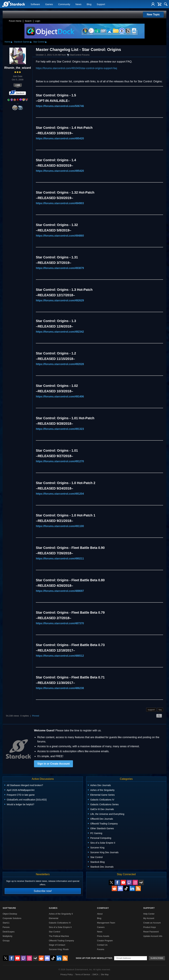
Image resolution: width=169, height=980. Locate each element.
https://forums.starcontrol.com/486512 (60, 656)
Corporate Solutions (12, 918)
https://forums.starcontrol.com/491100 (60, 526)
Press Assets (103, 936)
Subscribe (157, 958)
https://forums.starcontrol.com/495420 (60, 138)
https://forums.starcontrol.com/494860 (60, 236)
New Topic (153, 14)
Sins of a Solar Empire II (60, 927)
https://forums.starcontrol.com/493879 (60, 268)
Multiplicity (8, 936)
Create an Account (152, 923)
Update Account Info (153, 936)
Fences (6, 927)
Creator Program (105, 941)
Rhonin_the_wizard (18, 68)
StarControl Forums (78, 55)
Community (64, 4)
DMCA (95, 975)
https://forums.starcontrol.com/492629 (60, 300)
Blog (89, 4)
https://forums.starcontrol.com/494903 (60, 203)
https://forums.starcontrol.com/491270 (60, 461)
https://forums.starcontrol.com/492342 (60, 332)
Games (49, 4)
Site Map (105, 975)
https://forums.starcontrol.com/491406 (60, 397)
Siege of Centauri (57, 945)
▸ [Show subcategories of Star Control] (46, 42)
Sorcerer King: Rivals (59, 949)
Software (35, 4)
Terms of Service (83, 975)
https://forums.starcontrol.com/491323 (60, 429)
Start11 (6, 923)
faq (160, 710)
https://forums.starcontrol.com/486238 (60, 688)
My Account (149, 918)
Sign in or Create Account (53, 764)
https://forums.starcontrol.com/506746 (60, 106)
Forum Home (15, 21)
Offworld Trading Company (61, 941)
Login (37, 21)
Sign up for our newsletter (94, 958)
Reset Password (151, 932)
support (151, 710)
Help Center (149, 914)
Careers (101, 927)
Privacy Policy (67, 975)
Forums (101, 949)
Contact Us (102, 945)
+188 (18, 85)
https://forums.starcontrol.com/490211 (60, 559)
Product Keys (150, 927)
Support (101, 4)
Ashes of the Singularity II (61, 914)
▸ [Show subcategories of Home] (12, 42)
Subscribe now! (43, 891)
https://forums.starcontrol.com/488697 (60, 591)
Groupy (6, 941)
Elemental (54, 918)
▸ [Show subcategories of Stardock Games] (31, 42)
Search (28, 21)
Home (7, 42)
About (100, 914)
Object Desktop (10, 914)
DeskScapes (9, 932)
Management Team (106, 923)
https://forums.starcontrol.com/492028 (60, 364)
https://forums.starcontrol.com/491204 (60, 494)
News (78, 4)
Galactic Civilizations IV (60, 923)
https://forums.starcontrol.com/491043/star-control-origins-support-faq (76, 68)
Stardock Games (22, 42)
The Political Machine (59, 936)
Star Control (39, 42)
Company (103, 908)
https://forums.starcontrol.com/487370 (60, 623)
